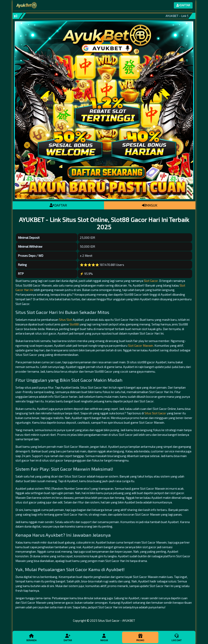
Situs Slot (66, 320)
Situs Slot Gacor (155, 413)
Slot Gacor (151, 281)
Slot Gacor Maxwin (141, 345)
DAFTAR (58, 205)
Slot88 (74, 324)
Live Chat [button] (177, 637)
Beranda (31, 637)
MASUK (150, 205)
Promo (140, 637)
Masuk (104, 637)
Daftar (68, 637)
